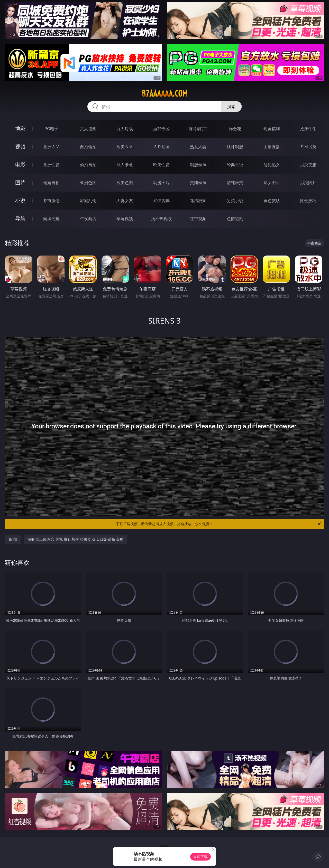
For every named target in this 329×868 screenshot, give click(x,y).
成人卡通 (125, 165)
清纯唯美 (235, 183)
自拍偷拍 (88, 147)
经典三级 (235, 165)
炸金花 (235, 129)
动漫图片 (161, 183)
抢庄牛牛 (308, 129)
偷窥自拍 (51, 183)
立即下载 (200, 857)
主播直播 (272, 147)
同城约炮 (51, 219)
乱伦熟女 (272, 165)
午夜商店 (88, 219)
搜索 (231, 107)
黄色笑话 (272, 201)
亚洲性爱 (51, 165)
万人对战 (125, 129)
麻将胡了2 (198, 129)
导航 (20, 218)
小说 (20, 200)
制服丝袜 (198, 165)
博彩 (20, 129)
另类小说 (235, 201)
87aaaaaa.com (164, 93)
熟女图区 (272, 183)
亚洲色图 (88, 183)
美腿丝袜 (198, 183)
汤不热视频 (161, 219)
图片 (20, 182)
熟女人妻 (198, 147)
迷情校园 (198, 201)
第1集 (13, 539)
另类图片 (308, 183)
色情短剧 (235, 219)
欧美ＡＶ (125, 147)
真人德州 (88, 129)
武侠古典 (161, 201)
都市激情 (51, 201)
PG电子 (51, 129)
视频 (20, 147)
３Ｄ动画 (161, 147)
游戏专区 (161, 129)
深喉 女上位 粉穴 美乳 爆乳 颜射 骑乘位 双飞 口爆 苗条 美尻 (75, 539)
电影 (20, 164)
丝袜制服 (235, 147)
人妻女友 (125, 201)
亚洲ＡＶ (51, 147)
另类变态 (308, 165)
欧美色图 (125, 183)
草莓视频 (125, 219)
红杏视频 (198, 219)
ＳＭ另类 (308, 147)
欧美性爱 (161, 165)
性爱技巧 (308, 201)
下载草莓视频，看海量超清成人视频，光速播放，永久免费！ (219, 524)
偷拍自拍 (88, 165)
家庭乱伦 (88, 201)
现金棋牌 (272, 129)
